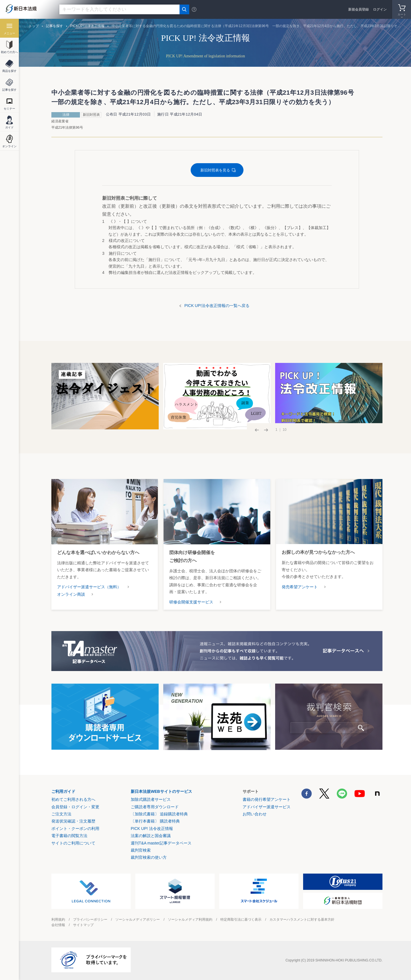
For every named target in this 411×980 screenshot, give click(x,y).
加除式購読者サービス (151, 799)
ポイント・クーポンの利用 (75, 829)
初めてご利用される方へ (73, 799)
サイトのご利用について (73, 843)
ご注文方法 (61, 814)
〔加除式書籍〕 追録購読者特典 (159, 814)
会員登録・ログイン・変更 (75, 807)
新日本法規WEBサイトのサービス (161, 791)
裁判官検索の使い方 (149, 857)
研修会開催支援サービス (191, 602)
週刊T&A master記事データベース (161, 843)
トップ (34, 26)
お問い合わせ (255, 814)
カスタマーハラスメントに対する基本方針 (302, 920)
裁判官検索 (141, 850)
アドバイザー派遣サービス (267, 807)
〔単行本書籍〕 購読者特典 (155, 821)
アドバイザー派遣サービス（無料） (89, 587)
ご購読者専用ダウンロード (155, 807)
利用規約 (58, 920)
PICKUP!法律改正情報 (87, 26)
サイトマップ (83, 925)
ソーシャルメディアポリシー (138, 920)
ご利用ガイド (63, 791)
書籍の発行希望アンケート (267, 799)
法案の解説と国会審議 (151, 836)
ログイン (380, 9)
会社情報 (58, 925)
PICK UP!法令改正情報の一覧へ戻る (217, 306)
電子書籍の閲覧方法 (69, 836)
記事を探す (55, 26)
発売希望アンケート (300, 587)
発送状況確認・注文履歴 (73, 821)
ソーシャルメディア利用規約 (190, 920)
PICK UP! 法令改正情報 (152, 829)
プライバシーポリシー (90, 920)
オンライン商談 (71, 594)
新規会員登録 (358, 9)
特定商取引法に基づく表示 (241, 920)
